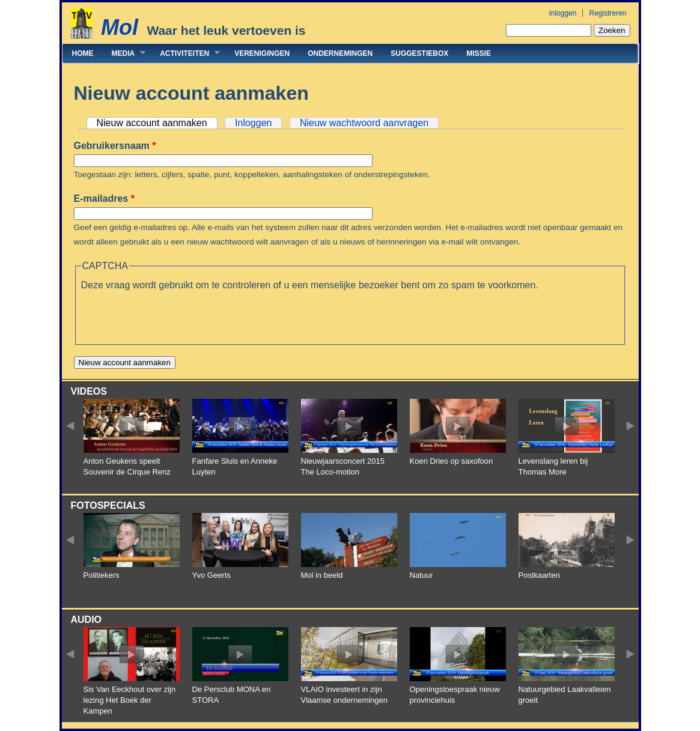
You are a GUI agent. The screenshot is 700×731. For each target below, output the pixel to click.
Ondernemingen (340, 53)
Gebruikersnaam (115, 146)
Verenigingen (262, 53)
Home (83, 53)
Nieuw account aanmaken (157, 123)
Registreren (607, 13)
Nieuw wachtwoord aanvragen (364, 123)
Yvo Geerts (212, 575)
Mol (120, 27)
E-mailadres (104, 199)
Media (124, 53)
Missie (479, 53)
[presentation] (172, 316)
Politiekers (102, 575)
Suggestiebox (419, 53)
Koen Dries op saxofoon (452, 461)
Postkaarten (539, 575)
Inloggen (562, 13)
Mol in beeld (322, 575)
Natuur (422, 575)
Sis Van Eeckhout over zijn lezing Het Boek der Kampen (130, 700)
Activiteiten (185, 53)
